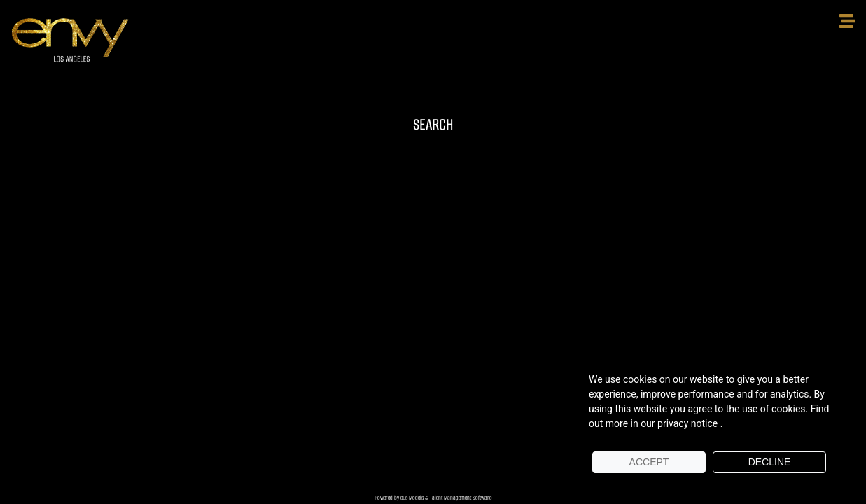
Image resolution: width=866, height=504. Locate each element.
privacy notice (687, 423)
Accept (649, 462)
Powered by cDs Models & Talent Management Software (433, 498)
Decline (770, 462)
